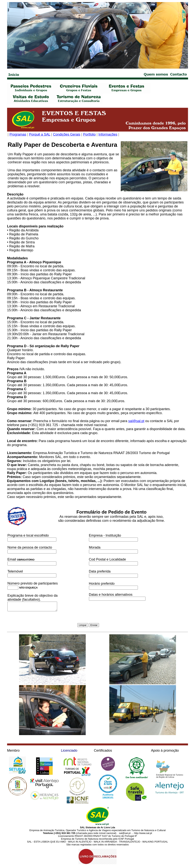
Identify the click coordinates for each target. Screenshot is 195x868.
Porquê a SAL (40, 134)
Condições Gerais (67, 134)
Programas (18, 134)
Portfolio (89, 134)
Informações (108, 134)
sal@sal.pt (136, 421)
